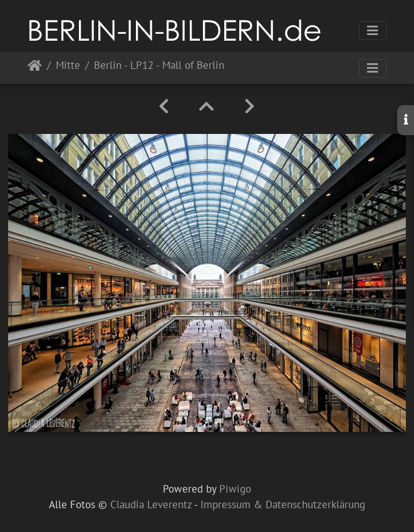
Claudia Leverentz (151, 504)
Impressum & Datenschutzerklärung (283, 504)
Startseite (35, 68)
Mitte (68, 66)
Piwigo (235, 489)
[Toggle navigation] (373, 31)
